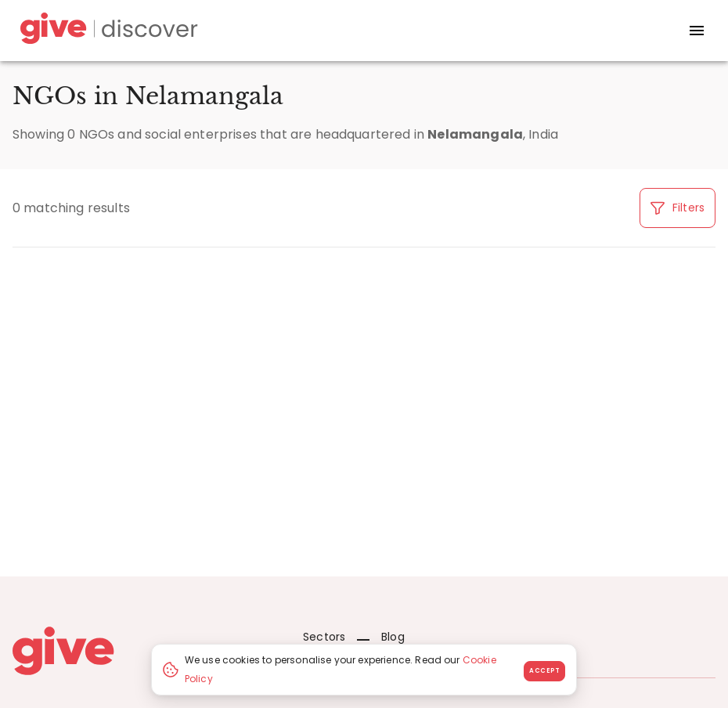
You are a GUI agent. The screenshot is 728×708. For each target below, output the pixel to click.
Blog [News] (381, 637)
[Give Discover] (106, 31)
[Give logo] (146, 651)
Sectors (324, 637)
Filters (678, 208)
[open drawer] (697, 31)
